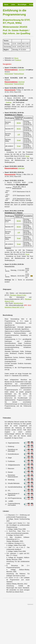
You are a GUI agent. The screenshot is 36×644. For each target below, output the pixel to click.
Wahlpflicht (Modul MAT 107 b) (14, 307)
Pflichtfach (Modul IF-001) (18, 295)
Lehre (13, 5)
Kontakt (32, 5)
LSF (19, 135)
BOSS (19, 123)
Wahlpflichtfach (18, 303)
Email (19, 140)
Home (6, 5)
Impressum (30, 604)
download (22, 70)
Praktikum (18, 60)
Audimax (9, 102)
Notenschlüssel (19, 74)
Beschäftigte (22, 5)
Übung (16, 58)
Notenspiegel (9, 74)
